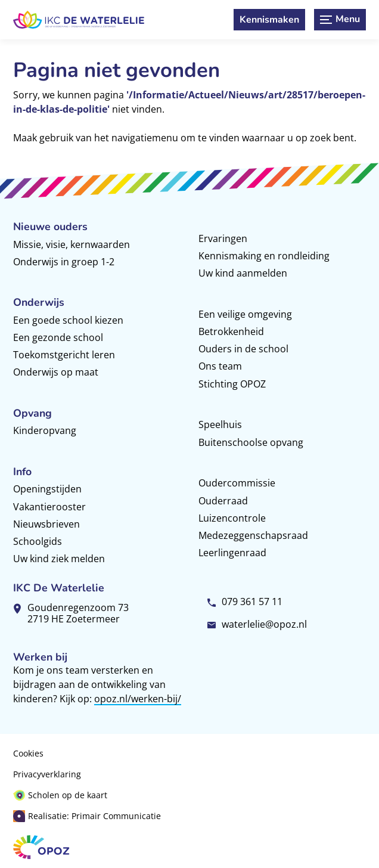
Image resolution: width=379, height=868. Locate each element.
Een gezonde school (58, 337)
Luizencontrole (232, 518)
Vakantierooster (49, 507)
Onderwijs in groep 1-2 (64, 262)
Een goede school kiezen (68, 320)
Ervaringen (223, 238)
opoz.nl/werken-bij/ (138, 699)
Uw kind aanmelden (243, 273)
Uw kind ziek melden (59, 559)
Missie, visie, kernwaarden (72, 244)
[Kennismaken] (269, 20)
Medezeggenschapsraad (253, 535)
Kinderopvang (45, 430)
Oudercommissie (237, 483)
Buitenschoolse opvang (251, 442)
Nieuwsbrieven (46, 524)
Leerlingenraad (232, 553)
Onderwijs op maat (56, 372)
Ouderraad (223, 501)
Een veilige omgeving (245, 314)
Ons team (220, 366)
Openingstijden (47, 489)
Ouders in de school (243, 349)
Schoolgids (38, 541)
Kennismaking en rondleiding (264, 256)
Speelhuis (220, 424)
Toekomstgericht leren (64, 355)
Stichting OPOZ (232, 384)
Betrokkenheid (231, 331)
